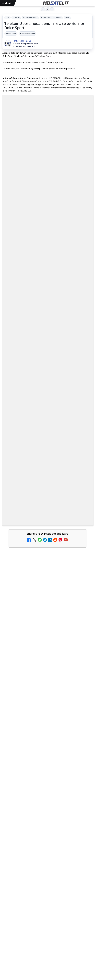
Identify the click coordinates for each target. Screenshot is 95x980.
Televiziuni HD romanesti (51, 18)
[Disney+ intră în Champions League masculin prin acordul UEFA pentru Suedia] (84, 531)
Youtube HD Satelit (48, 880)
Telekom (16, 18)
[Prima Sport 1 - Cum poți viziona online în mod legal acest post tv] (84, 452)
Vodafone (65, 927)
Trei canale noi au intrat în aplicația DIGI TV (35, 388)
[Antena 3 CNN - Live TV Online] (84, 413)
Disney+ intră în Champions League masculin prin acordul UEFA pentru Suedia (42, 527)
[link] (47, 353)
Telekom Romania (30, 18)
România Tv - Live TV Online (26, 467)
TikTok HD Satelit (48, 888)
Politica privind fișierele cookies (48, 950)
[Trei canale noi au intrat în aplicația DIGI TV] (84, 393)
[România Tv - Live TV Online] (84, 472)
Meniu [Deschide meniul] (7, 3)
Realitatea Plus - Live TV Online (28, 427)
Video (67, 18)
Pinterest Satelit (47, 903)
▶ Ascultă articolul (28, 34)
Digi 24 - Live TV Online (24, 486)
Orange (45, 927)
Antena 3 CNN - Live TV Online (28, 407)
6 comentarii (11, 34)
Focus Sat (24, 927)
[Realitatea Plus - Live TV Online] (84, 432)
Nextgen (35, 927)
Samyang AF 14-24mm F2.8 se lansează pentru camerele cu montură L (45, 620)
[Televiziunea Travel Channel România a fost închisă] (84, 373)
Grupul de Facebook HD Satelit (47, 865)
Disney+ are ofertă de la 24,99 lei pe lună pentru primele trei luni (42, 349)
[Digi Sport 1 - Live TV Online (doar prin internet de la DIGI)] (84, 512)
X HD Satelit (48, 895)
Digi (6, 927)
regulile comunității (43, 282)
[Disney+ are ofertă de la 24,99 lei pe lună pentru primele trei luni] (84, 353)
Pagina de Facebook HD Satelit (47, 858)
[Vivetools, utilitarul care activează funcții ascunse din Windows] (47, 590)
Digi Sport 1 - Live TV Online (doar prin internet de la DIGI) (42, 506)
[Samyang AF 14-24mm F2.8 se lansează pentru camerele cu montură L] (47, 648)
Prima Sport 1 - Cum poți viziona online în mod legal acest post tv (42, 448)
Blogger (67, 963)
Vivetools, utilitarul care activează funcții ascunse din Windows (42, 562)
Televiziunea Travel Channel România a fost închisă (39, 368)
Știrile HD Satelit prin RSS (47, 910)
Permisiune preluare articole (48, 942)
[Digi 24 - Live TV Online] (84, 492)
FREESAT (14, 927)
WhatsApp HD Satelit (48, 873)
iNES (74, 927)
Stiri (7, 18)
